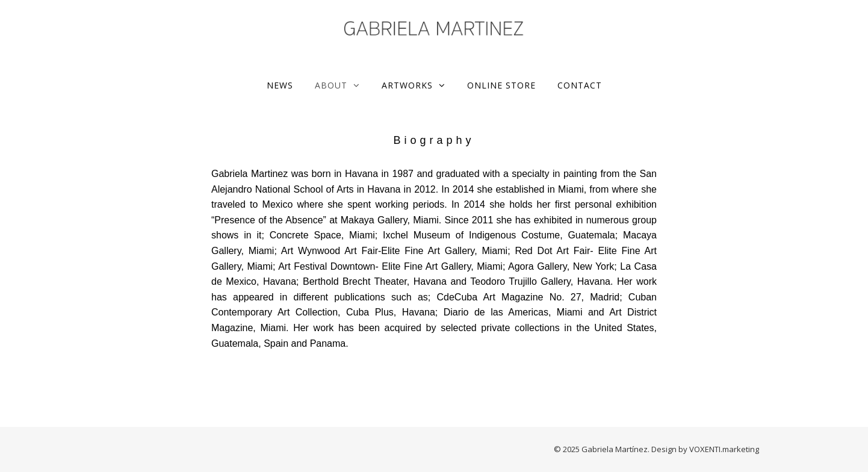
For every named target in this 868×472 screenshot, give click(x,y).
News (280, 85)
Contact (580, 85)
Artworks (407, 85)
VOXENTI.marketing (724, 449)
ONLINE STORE (501, 85)
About (331, 85)
